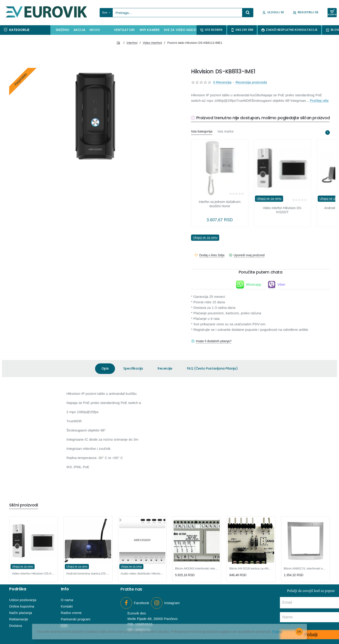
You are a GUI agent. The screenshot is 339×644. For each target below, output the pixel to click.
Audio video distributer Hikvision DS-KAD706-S (142, 574)
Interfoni (132, 43)
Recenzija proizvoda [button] (251, 82)
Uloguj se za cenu (269, 199)
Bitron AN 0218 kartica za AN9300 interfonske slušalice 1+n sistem (251, 568)
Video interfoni (152, 43)
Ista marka (225, 131)
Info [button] (65, 589)
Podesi (277, 632)
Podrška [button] (18, 589)
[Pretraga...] (248, 13)
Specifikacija (133, 368)
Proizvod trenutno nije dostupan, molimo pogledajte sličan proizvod (263, 118)
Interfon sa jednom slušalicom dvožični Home (220, 204)
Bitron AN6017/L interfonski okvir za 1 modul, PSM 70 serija (305, 568)
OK (299, 632)
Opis (105, 368)
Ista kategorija (202, 131)
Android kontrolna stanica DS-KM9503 (88, 574)
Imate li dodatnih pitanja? (214, 341)
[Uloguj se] (273, 13)
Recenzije (165, 368)
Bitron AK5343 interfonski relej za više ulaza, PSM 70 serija (197, 568)
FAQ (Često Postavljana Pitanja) (212, 368)
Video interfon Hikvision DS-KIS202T (282, 210)
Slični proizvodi (24, 505)
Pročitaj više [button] (319, 101)
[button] (210, 255)
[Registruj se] (306, 13)
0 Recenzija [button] (222, 82)
